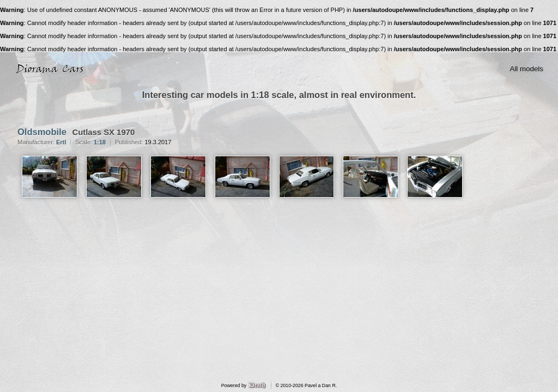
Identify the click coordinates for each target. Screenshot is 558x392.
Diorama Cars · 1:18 (52, 69)
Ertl (61, 142)
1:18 (100, 142)
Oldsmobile (42, 132)
